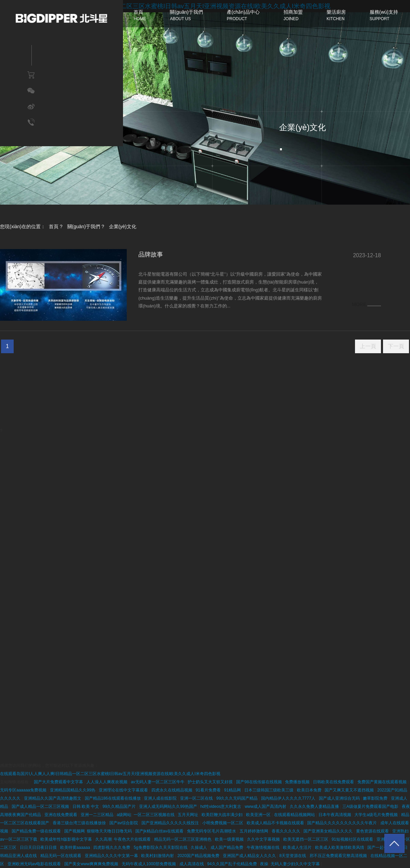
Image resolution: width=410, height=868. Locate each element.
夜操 (264, 864)
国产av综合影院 (124, 823)
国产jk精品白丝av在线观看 (160, 831)
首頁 (54, 226)
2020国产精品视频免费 (199, 856)
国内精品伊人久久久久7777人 (289, 798)
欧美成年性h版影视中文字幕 (67, 839)
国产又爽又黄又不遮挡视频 (350, 790)
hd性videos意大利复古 (221, 807)
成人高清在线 (192, 864)
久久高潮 (104, 839)
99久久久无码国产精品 (238, 798)
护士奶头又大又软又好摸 (211, 782)
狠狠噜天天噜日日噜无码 (110, 831)
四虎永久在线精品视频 (172, 790)
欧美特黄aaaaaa (76, 848)
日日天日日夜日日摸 (39, 848)
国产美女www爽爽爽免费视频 (92, 864)
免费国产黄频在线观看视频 (382, 782)
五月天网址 (188, 815)
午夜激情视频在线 (264, 848)
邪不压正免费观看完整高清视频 (339, 856)
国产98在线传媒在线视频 (259, 782)
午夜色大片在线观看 (133, 839)
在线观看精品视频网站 (295, 815)
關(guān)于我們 (84, 226)
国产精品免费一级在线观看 (37, 831)
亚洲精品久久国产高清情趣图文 (53, 798)
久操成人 (199, 848)
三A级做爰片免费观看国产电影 (371, 807)
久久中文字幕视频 (264, 839)
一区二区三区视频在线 (155, 815)
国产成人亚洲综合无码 (340, 798)
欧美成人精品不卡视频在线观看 (276, 823)
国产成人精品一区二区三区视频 (41, 807)
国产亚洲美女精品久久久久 (329, 831)
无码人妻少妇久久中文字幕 (296, 864)
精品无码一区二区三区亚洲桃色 (183, 839)
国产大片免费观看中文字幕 (59, 782)
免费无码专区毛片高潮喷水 (212, 831)
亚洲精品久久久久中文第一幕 (112, 856)
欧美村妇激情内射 (158, 856)
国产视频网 (74, 831)
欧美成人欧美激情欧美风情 (340, 848)
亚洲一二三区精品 (98, 815)
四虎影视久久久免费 (112, 848)
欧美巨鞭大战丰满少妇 (223, 815)
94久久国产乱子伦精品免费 (233, 864)
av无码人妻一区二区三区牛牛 (158, 782)
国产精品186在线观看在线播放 (113, 798)
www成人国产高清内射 (266, 807)
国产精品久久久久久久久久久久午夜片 (343, 823)
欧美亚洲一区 (259, 815)
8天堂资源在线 (293, 856)
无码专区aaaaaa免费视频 (24, 790)
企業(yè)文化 (123, 226)
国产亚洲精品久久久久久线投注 (171, 823)
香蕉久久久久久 (286, 831)
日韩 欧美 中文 (86, 807)
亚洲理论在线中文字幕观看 (124, 790)
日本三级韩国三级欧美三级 (269, 790)
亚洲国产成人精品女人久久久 (250, 856)
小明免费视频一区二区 (223, 823)
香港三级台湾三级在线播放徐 (80, 823)
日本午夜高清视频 (335, 815)
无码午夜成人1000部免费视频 (149, 864)
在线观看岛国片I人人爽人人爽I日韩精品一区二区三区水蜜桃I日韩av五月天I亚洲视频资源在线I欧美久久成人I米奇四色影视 (110, 774)
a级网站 (124, 815)
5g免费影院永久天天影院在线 (161, 848)
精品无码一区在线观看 (61, 856)
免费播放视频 (298, 782)
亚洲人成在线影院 (161, 798)
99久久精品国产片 (120, 807)
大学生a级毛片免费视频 (377, 815)
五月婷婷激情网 (254, 831)
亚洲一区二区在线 (197, 798)
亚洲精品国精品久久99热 (73, 790)
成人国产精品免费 (227, 848)
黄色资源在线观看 (373, 831)
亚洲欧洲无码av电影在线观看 (35, 864)
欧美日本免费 (310, 790)
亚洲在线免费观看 (61, 815)
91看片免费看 (209, 790)
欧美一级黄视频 (230, 839)
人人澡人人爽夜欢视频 (107, 782)
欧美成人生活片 (298, 848)
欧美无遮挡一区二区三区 (306, 839)
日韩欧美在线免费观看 (334, 782)
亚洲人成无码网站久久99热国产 (169, 807)
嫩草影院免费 (376, 798)
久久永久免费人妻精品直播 (315, 807)
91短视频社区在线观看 (353, 839)
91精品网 (233, 790)
